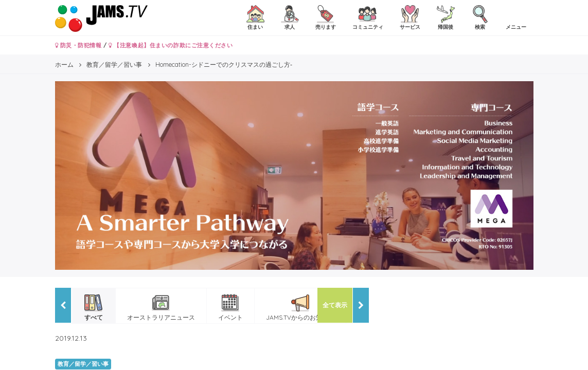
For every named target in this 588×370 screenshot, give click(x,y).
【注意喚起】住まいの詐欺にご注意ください (171, 45)
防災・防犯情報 (78, 45)
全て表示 (335, 305)
